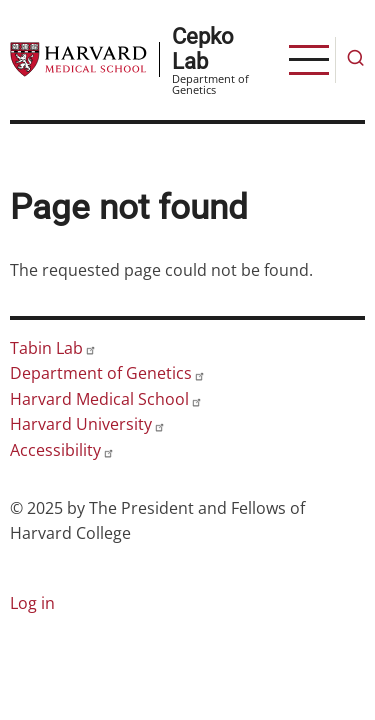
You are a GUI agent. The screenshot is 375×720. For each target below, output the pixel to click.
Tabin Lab (53, 348)
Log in (32, 603)
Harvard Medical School (106, 399)
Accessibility (62, 450)
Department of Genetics (108, 373)
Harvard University (88, 424)
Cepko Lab (203, 48)
